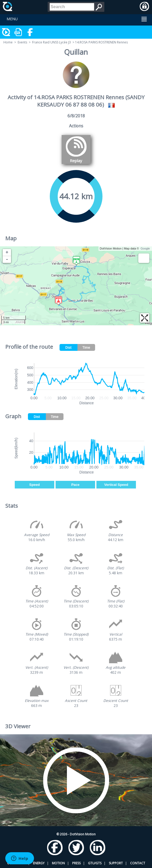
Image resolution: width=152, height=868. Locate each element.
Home (8, 42)
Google (145, 248)
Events (22, 42)
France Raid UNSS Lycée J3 (52, 42)
